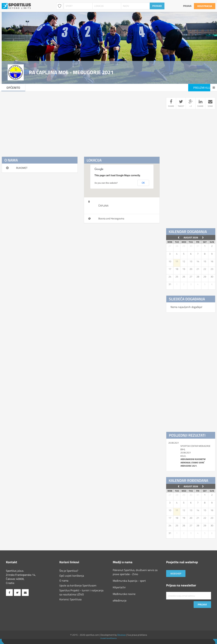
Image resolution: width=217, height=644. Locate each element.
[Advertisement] (81, 121)
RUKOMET (22, 168)
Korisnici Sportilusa (70, 599)
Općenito (14, 88)
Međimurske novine (124, 594)
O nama (64, 581)
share (171, 104)
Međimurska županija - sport (129, 581)
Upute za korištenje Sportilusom (78, 585)
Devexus (122, 635)
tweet (181, 104)
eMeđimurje (120, 600)
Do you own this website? (106, 183)
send (210, 104)
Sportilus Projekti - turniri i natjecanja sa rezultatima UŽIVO (81, 592)
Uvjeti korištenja (108, 638)
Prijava (187, 6)
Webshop (176, 573)
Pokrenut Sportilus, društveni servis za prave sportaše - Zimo (135, 572)
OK (143, 183)
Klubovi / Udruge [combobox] (60, 6)
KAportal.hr (119, 587)
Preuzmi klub (203, 88)
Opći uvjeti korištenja (72, 576)
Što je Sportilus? (69, 571)
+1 (191, 104)
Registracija (205, 6)
